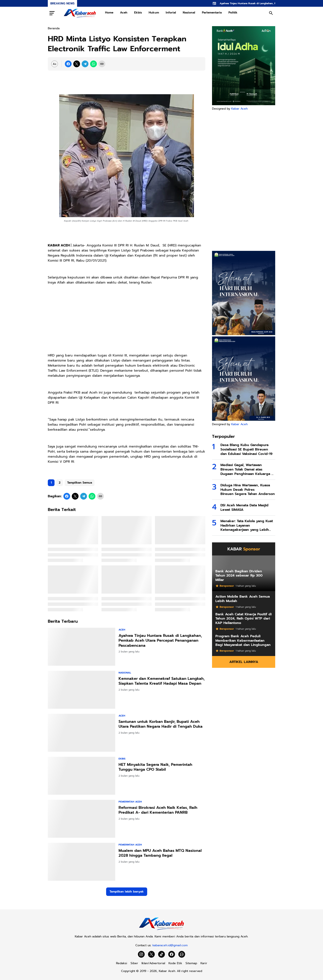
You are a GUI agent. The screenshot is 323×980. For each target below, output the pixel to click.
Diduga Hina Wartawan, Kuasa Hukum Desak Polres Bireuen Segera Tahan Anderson (248, 490)
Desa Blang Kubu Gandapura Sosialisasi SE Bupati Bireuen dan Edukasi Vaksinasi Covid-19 (246, 449)
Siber (134, 963)
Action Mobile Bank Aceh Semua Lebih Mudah (243, 599)
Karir (204, 963)
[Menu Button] (52, 13)
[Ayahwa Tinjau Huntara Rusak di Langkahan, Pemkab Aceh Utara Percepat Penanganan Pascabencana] (81, 647)
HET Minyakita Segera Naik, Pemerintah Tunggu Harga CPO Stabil (155, 767)
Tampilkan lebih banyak (127, 892)
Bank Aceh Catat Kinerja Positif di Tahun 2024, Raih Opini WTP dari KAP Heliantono (244, 619)
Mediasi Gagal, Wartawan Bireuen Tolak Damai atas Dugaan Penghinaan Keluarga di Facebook (248, 469)
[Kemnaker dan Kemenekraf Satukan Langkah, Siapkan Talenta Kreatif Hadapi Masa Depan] (81, 690)
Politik (233, 13)
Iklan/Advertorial (153, 963)
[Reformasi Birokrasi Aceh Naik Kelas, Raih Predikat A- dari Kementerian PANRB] (81, 819)
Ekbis (138, 13)
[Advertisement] (244, 181)
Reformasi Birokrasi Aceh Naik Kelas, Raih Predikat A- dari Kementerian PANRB (158, 810)
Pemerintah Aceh (130, 802)
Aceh (124, 13)
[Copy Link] (102, 64)
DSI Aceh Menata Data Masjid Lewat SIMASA (244, 508)
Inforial (171, 13)
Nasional (189, 13)
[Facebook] (68, 64)
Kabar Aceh (239, 109)
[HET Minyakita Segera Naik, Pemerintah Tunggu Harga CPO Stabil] (81, 776)
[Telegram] (85, 64)
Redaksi (122, 963)
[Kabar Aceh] (161, 930)
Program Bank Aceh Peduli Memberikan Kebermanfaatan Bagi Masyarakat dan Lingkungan (243, 641)
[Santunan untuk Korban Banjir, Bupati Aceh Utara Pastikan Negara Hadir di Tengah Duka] (81, 733)
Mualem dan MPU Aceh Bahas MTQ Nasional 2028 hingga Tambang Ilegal (160, 853)
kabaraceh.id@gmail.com (170, 945)
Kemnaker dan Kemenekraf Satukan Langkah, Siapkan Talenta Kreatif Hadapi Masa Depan (162, 681)
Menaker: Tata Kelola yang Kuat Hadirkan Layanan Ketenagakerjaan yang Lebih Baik (247, 526)
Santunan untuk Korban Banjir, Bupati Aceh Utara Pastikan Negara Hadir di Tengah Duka (161, 724)
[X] (77, 64)
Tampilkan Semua (80, 483)
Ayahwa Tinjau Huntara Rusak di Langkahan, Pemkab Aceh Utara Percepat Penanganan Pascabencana (160, 641)
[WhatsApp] (93, 64)
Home (109, 13)
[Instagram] (141, 954)
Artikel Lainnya (244, 662)
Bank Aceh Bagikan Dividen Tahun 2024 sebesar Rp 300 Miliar (239, 576)
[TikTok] (161, 954)
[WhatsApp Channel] (182, 954)
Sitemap (191, 963)
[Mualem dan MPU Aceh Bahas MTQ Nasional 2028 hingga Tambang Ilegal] (81, 862)
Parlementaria (212, 13)
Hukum (154, 13)
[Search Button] (271, 13)
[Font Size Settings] (55, 64)
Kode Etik (175, 963)
